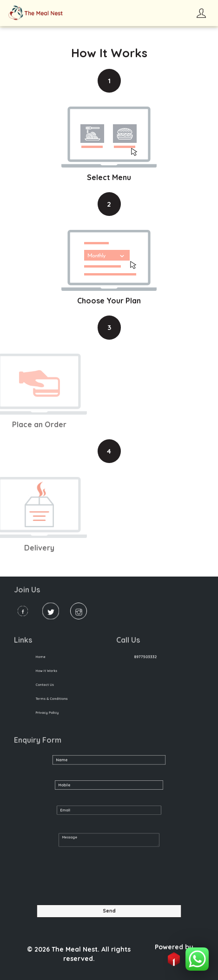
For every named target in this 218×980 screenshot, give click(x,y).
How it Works (48, 671)
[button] (197, 959)
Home (43, 657)
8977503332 (149, 657)
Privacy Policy (49, 712)
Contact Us (47, 685)
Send (109, 911)
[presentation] (85, 878)
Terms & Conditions (53, 699)
